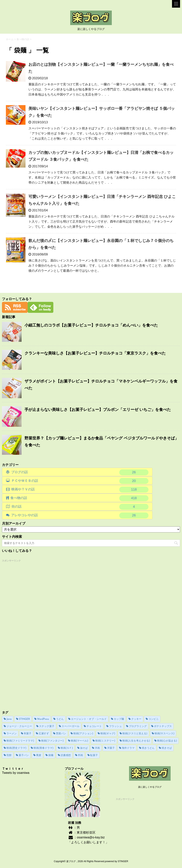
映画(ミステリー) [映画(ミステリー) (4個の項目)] (105, 741)
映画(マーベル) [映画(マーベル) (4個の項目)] (80, 741)
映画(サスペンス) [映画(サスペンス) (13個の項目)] (165, 734)
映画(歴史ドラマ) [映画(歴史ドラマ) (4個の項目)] (16, 748)
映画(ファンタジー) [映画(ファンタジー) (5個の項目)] (52, 741)
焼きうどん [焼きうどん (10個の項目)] (148, 748)
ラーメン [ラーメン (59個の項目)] (12, 734)
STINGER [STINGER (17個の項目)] (24, 719)
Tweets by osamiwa (16, 773)
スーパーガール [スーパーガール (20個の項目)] (71, 726)
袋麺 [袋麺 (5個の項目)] (51, 755)
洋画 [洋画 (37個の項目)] (97, 748)
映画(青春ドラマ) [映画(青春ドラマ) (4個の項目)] (44, 748)
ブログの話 (80, 472)
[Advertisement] (31, 622)
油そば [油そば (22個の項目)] (84, 748)
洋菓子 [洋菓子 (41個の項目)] (111, 748)
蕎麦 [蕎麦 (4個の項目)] (39, 755)
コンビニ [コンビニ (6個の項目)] (154, 719)
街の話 (80, 507)
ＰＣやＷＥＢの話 (80, 481)
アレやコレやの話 (80, 515)
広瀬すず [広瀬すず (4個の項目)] (44, 734)
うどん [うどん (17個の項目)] (60, 719)
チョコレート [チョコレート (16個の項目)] (94, 726)
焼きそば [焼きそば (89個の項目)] (167, 748)
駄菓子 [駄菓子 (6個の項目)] (94, 755)
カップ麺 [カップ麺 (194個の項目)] (119, 719)
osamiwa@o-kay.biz (91, 837)
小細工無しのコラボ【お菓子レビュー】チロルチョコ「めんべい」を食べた (91, 325)
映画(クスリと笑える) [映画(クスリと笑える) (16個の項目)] (135, 734)
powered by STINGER (117, 861)
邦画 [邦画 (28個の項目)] (80, 755)
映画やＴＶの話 (80, 490)
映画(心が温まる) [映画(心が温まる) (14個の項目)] (167, 741)
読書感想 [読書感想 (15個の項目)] (66, 755)
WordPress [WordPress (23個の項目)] (43, 719)
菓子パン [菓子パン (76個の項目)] (24, 755)
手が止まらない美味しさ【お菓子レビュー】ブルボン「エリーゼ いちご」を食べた (98, 410)
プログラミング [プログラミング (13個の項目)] (138, 726)
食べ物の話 (80, 498)
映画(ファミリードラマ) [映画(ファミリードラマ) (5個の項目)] (20, 741)
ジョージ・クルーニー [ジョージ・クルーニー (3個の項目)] (19, 726)
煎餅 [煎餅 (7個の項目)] (9, 755)
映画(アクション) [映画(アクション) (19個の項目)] (83, 734)
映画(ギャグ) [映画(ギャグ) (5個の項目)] (108, 734)
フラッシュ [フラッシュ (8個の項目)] (115, 726)
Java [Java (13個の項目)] (9, 719)
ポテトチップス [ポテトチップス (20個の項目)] (163, 726)
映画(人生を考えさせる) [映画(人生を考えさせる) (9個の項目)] (136, 741)
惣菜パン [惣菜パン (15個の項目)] (61, 734)
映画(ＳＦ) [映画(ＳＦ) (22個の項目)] (67, 748)
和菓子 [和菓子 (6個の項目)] (28, 734)
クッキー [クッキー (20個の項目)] (136, 719)
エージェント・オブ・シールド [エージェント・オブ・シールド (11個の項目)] (89, 719)
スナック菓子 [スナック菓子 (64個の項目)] (47, 726)
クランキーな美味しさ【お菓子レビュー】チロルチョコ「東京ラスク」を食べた (95, 353)
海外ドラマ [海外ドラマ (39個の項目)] (128, 748)
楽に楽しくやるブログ (150, 787)
